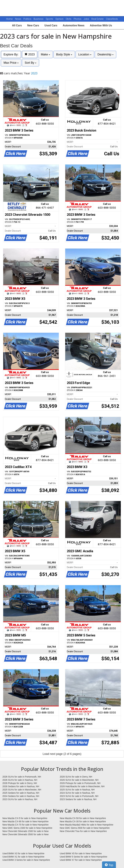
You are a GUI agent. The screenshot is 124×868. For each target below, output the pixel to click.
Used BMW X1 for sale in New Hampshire (23, 857)
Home (9, 19)
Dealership (106, 54)
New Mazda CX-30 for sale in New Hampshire (83, 821)
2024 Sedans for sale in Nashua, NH (21, 796)
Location (85, 54)
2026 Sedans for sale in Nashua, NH (21, 786)
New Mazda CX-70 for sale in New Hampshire (26, 825)
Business (39, 19)
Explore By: (11, 54)
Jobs (87, 19)
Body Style (64, 54)
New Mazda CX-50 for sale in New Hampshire (83, 818)
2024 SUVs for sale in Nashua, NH (77, 793)
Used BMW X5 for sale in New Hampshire (81, 853)
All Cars (17, 25)
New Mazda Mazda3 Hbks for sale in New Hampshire (86, 825)
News (18, 19)
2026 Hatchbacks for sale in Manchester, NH (82, 786)
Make (45, 54)
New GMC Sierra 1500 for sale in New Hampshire (27, 828)
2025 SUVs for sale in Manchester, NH (22, 790)
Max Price (11, 63)
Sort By (31, 63)
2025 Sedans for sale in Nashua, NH (21, 793)
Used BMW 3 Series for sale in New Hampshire (26, 860)
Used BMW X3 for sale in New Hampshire (23, 853)
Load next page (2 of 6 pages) (62, 754)
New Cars (33, 25)
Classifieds (112, 19)
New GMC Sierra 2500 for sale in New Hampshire (85, 828)
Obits (69, 19)
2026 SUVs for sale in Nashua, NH (20, 780)
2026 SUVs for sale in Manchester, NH (79, 780)
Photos (78, 19)
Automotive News (74, 25)
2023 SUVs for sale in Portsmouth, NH (79, 796)
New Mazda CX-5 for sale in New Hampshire (25, 818)
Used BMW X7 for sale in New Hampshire (81, 860)
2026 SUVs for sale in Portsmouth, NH (22, 777)
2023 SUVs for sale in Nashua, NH (20, 799)
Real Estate (98, 19)
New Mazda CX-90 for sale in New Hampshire (26, 821)
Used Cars (51, 25)
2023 (30, 54)
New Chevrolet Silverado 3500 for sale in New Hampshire (26, 835)
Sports (50, 19)
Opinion (60, 19)
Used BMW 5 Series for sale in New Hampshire (83, 857)
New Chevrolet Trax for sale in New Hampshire (83, 831)
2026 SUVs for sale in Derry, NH (76, 777)
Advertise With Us (101, 25)
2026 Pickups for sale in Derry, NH (20, 783)
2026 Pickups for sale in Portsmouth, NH (80, 783)
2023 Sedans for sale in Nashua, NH (78, 799)
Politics (27, 19)
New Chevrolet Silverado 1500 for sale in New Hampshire (26, 831)
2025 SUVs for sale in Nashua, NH (77, 790)
